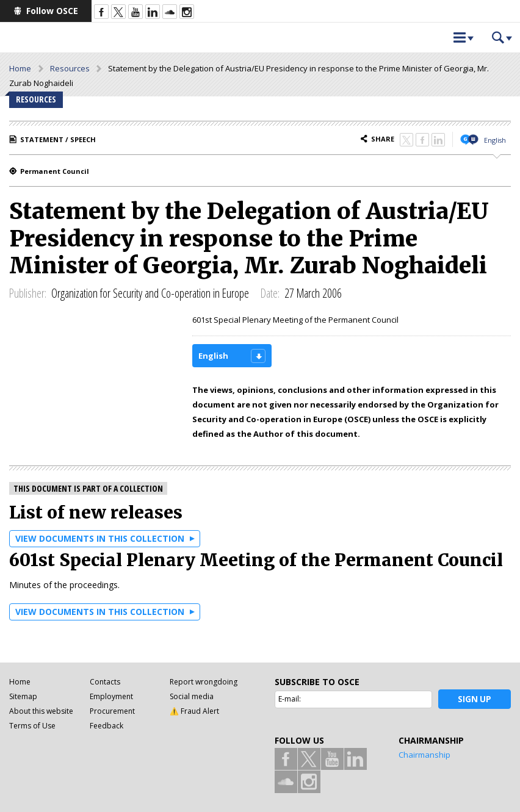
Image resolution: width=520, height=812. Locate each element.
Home (20, 68)
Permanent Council (55, 171)
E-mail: (290, 699)
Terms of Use (32, 726)
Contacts (105, 682)
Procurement (112, 711)
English (495, 140)
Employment (111, 696)
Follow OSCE (52, 11)
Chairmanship (424, 755)
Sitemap (23, 696)
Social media (192, 696)
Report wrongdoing (204, 682)
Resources (70, 68)
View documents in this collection (100, 538)
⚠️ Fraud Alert (194, 711)
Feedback (107, 726)
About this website (41, 711)
